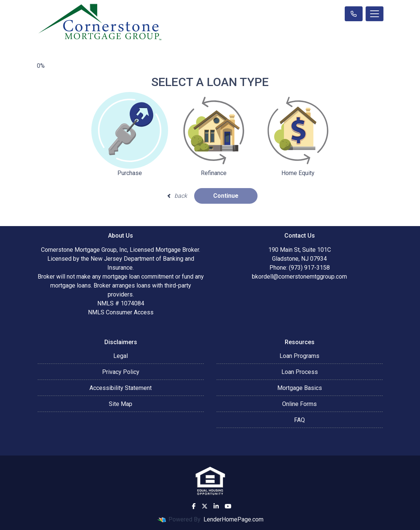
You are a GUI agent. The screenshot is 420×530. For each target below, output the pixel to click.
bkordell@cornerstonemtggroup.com (299, 277)
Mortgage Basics (300, 388)
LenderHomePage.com (233, 519)
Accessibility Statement (121, 388)
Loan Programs (299, 356)
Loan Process (300, 372)
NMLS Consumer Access (121, 312)
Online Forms (299, 404)
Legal (121, 356)
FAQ (299, 420)
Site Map (121, 404)
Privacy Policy (121, 372)
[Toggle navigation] (375, 14)
